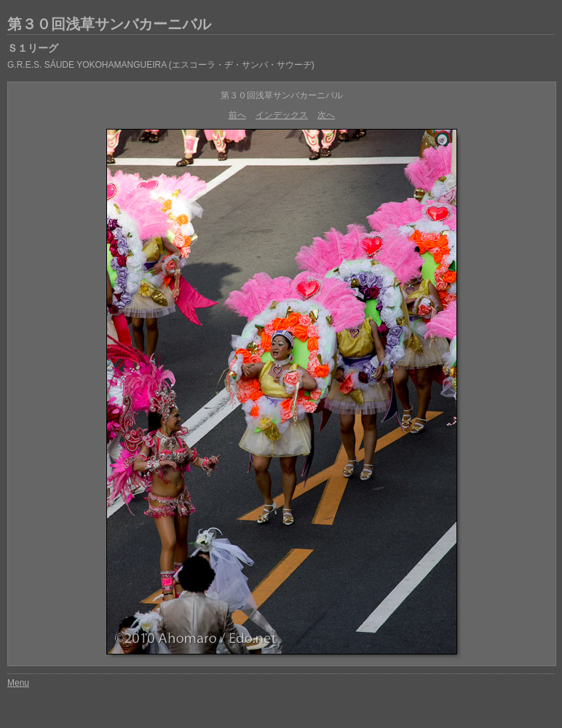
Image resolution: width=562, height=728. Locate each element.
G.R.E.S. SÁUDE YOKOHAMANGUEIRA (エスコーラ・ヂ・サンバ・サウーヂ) (161, 65)
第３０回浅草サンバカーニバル (109, 24)
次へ (326, 115)
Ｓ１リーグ (33, 48)
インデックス (282, 115)
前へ (237, 115)
